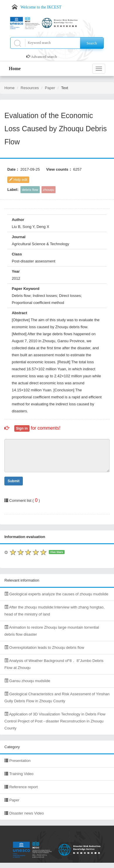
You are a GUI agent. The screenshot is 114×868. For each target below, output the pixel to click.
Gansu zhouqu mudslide (27, 681)
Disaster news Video (27, 813)
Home (15, 69)
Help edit (18, 180)
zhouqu (49, 190)
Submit (14, 481)
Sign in (22, 428)
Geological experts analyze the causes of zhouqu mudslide (56, 594)
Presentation (20, 761)
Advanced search (44, 57)
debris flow (30, 190)
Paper (50, 88)
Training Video (21, 774)
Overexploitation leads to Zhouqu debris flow (44, 647)
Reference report (24, 787)
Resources (30, 88)
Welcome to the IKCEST (41, 7)
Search (92, 43)
